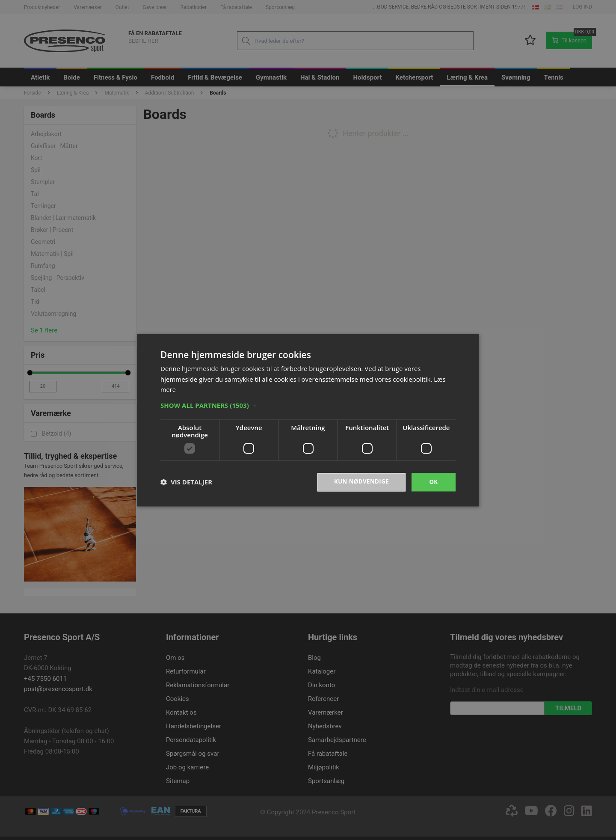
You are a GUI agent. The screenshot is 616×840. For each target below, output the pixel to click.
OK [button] (434, 482)
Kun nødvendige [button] (360, 482)
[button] (308, 405)
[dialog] (308, 420)
